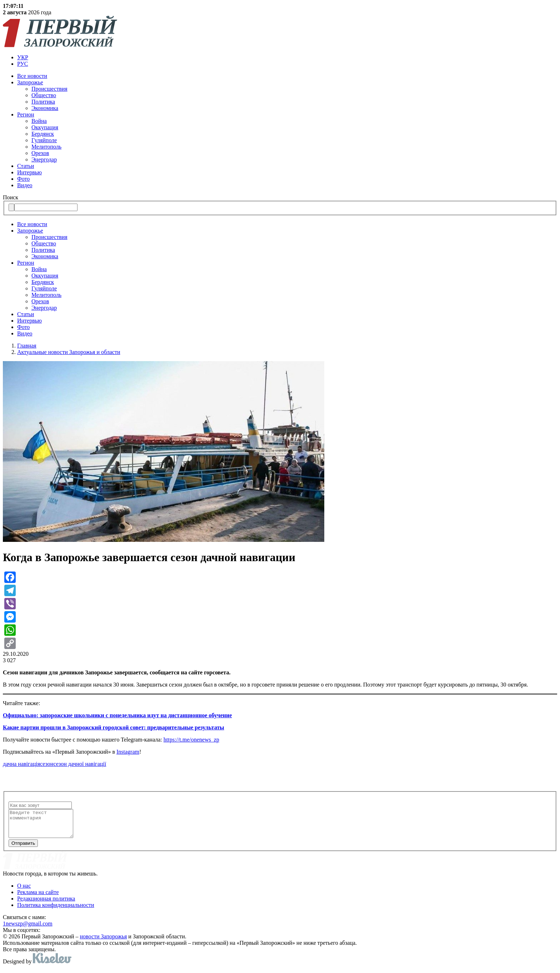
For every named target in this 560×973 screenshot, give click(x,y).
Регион (26, 114)
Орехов (40, 153)
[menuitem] (287, 58)
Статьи (26, 166)
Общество (44, 95)
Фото (23, 179)
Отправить (23, 849)
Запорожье (30, 82)
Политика (43, 102)
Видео (25, 185)
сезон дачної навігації (80, 764)
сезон (47, 764)
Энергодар (44, 159)
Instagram (128, 752)
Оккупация (45, 127)
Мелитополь (46, 147)
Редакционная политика (46, 904)
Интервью (29, 172)
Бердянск (43, 134)
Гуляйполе (44, 140)
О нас (24, 891)
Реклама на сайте (38, 897)
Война (39, 121)
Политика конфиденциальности (56, 910)
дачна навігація (21, 764)
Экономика (45, 108)
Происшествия (49, 89)
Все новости (32, 76)
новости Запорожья (104, 942)
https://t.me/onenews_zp (191, 740)
